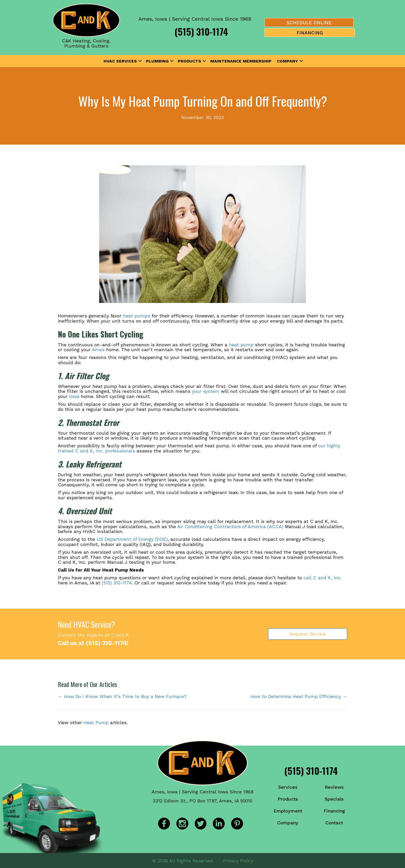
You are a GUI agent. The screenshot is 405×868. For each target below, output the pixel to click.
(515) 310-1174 (201, 31)
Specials (334, 799)
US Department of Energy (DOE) (132, 539)
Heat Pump (96, 722)
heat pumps (137, 316)
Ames (98, 350)
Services (288, 787)
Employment (288, 811)
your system (206, 391)
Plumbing (157, 61)
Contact (334, 823)
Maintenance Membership (241, 61)
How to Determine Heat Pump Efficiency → (299, 697)
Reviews (334, 787)
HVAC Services (120, 61)
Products (189, 61)
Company (287, 61)
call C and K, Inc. (322, 578)
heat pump (241, 345)
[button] (140, 61)
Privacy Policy (238, 860)
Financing (334, 811)
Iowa (74, 396)
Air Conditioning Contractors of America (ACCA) (230, 526)
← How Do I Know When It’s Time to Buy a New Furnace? (122, 697)
